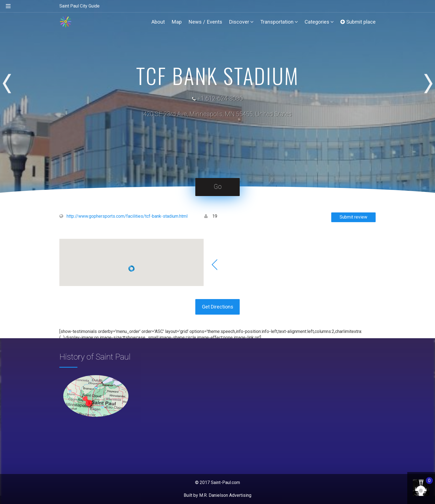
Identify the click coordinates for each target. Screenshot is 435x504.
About (158, 22)
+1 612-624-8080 (220, 98)
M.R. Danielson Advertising (225, 495)
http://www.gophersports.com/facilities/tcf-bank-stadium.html (127, 216)
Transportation (279, 22)
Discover (241, 22)
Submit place (358, 22)
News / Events (205, 22)
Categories (319, 22)
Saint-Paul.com (225, 482)
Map (177, 22)
